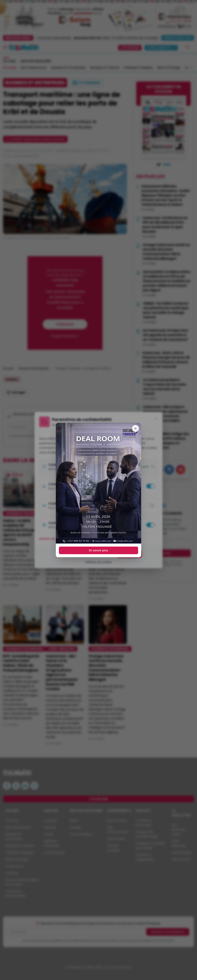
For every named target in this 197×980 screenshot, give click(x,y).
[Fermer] (135, 428)
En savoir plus (98, 550)
